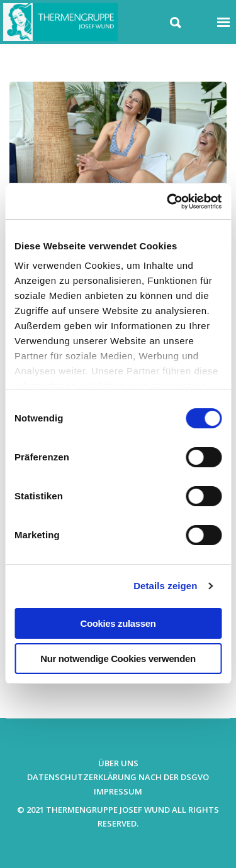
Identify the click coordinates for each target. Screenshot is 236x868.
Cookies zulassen (118, 623)
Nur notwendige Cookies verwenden (118, 659)
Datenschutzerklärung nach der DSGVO (118, 777)
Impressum (118, 791)
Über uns (118, 763)
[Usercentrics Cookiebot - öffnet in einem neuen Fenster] (168, 202)
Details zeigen (165, 586)
